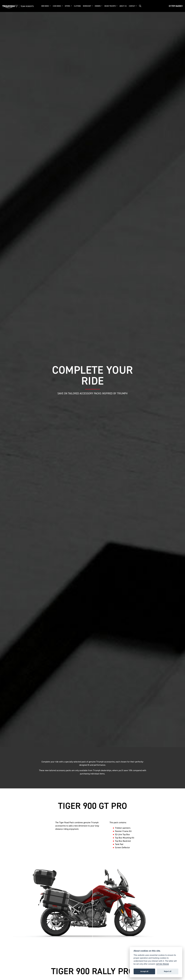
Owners (98, 6)
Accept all (144, 971)
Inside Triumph (110, 6)
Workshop (87, 6)
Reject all (168, 971)
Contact (132, 6)
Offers (68, 6)
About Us (123, 6)
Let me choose (163, 964)
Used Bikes (57, 6)
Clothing (77, 6)
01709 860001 (176, 6)
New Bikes (45, 6)
